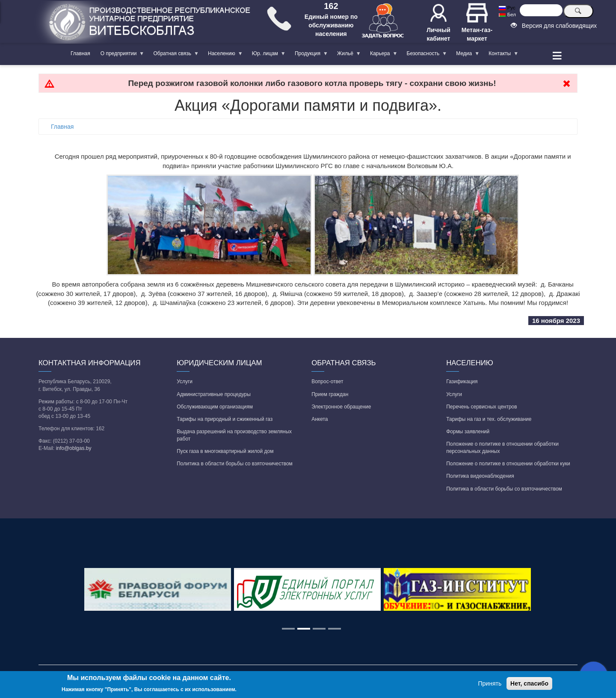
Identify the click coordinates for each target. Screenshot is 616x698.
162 (331, 6)
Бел (507, 15)
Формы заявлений (468, 432)
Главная (80, 53)
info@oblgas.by (74, 448)
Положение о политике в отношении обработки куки (508, 464)
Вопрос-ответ (327, 382)
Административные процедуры (214, 394)
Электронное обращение (341, 407)
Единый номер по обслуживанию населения (331, 25)
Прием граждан (330, 394)
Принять (490, 683)
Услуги (185, 382)
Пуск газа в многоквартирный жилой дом (225, 451)
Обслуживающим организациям (215, 407)
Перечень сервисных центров (481, 407)
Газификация (462, 382)
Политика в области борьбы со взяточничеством (235, 464)
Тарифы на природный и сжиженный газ (225, 419)
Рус (507, 8)
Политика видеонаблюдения (480, 476)
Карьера (381, 55)
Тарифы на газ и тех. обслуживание (489, 419)
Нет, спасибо (529, 683)
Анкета (320, 419)
